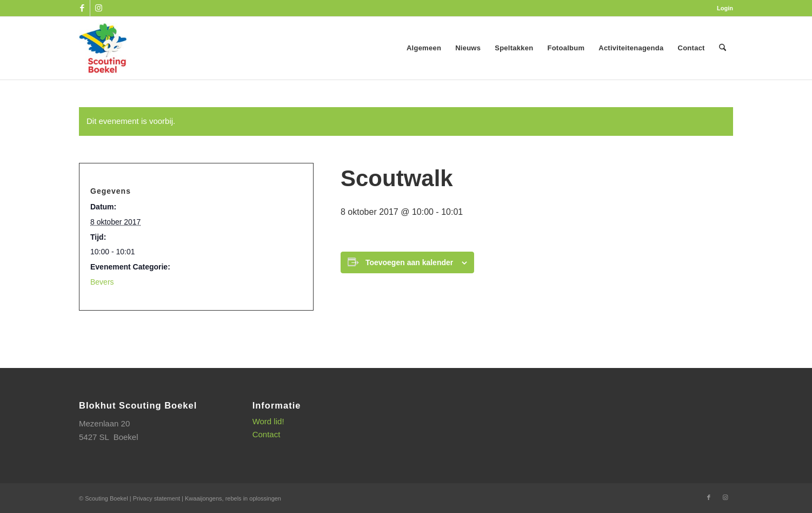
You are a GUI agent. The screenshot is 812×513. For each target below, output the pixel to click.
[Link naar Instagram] (98, 8)
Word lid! (268, 421)
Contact (267, 434)
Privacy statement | (159, 498)
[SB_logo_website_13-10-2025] (103, 48)
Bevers (102, 282)
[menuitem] (722, 8)
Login (725, 8)
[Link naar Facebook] (82, 8)
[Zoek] (723, 48)
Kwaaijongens (204, 498)
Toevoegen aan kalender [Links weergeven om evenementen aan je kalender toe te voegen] (409, 262)
